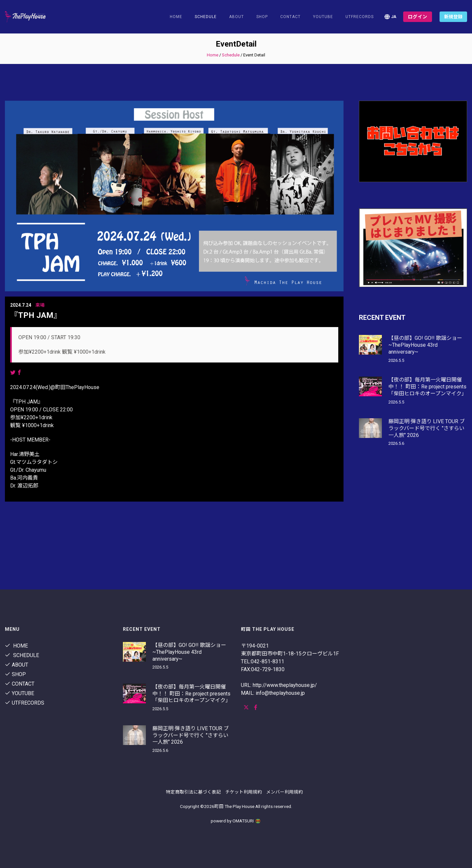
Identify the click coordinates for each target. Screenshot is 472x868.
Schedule (231, 55)
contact (290, 17)
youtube (323, 17)
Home (176, 17)
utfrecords (360, 17)
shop (262, 17)
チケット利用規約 (244, 792)
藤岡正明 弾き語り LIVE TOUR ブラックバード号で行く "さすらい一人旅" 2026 (427, 428)
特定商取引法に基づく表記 (193, 792)
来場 (40, 305)
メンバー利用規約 (285, 792)
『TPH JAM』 (36, 315)
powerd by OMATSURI (236, 821)
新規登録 (453, 17)
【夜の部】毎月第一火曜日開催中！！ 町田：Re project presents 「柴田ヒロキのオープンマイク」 (428, 387)
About (236, 17)
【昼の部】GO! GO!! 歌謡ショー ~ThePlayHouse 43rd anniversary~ (425, 345)
